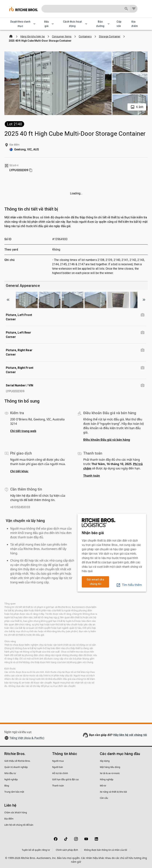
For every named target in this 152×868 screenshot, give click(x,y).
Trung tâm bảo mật (14, 792)
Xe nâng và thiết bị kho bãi (113, 792)
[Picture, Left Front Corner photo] (143, 315)
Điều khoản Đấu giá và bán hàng (107, 440)
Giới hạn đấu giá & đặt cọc (66, 779)
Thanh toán (92, 476)
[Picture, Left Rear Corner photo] (143, 333)
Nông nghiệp (107, 779)
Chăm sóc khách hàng (16, 813)
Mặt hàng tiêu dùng (110, 767)
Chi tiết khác (19, 471)
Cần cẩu (104, 798)
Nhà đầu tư (10, 773)
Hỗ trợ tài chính (60, 773)
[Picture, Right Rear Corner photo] (143, 350)
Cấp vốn (121, 24)
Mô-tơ (103, 786)
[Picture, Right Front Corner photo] (143, 368)
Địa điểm (137, 24)
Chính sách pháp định (67, 850)
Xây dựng (105, 761)
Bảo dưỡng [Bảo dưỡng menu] (102, 24)
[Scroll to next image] (144, 300)
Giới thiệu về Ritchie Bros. (17, 761)
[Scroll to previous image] (8, 300)
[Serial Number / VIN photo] (143, 385)
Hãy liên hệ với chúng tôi (130, 735)
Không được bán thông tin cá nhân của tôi (106, 850)
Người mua (58, 761)
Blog (7, 786)
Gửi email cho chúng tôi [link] (95, 582)
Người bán (58, 767)
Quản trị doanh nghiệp (16, 767)
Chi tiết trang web (23, 431)
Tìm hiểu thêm (129, 585)
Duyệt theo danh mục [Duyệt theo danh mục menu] (23, 24)
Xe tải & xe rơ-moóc (110, 773)
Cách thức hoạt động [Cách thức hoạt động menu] (75, 24)
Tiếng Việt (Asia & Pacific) (27, 738)
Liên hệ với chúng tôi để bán (19, 825)
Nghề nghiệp (11, 779)
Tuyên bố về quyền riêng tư (36, 850)
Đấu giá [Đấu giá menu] (49, 24)
